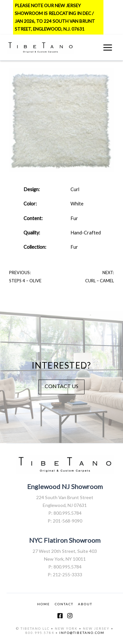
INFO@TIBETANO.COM (82, 633)
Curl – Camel (100, 281)
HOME (44, 604)
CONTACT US (62, 386)
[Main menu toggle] (108, 48)
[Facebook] (60, 616)
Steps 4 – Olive (25, 281)
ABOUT (85, 604)
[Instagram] (70, 616)
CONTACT (64, 604)
